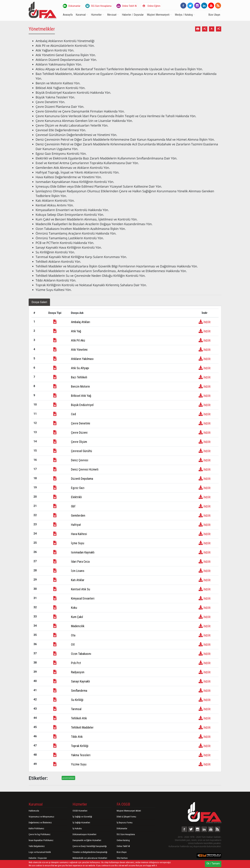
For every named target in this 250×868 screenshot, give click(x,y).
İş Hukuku (77, 828)
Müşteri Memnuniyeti (159, 15)
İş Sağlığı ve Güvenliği (82, 817)
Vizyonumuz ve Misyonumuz (41, 817)
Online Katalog (123, 840)
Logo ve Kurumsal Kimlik (40, 852)
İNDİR (205, 322)
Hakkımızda (34, 811)
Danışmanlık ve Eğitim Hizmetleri (87, 840)
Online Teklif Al (127, 6)
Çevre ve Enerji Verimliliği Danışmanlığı (90, 846)
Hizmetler (97, 15)
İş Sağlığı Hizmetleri (81, 823)
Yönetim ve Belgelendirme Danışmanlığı (90, 852)
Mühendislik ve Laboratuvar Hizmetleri (90, 858)
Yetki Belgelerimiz (37, 846)
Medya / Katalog (185, 15)
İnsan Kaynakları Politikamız (41, 840)
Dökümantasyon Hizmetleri (84, 834)
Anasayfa (68, 15)
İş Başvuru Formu (125, 823)
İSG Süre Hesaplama (98, 6)
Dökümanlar (72, 6)
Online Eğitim (151, 6)
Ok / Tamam (213, 863)
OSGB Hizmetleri (80, 811)
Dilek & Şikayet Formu (126, 817)
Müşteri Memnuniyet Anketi (129, 811)
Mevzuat (113, 15)
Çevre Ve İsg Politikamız (39, 834)
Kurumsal (82, 15)
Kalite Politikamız (36, 828)
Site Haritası (122, 858)
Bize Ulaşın (214, 15)
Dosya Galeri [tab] (39, 302)
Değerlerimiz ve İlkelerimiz (40, 823)
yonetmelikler (68, 778)
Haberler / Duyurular (133, 15)
